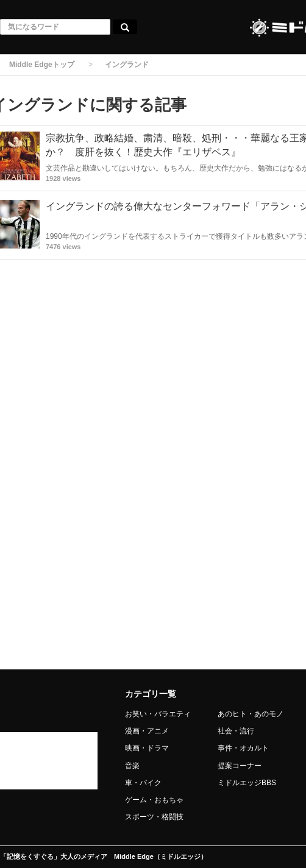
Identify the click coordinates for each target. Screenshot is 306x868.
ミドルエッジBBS (247, 783)
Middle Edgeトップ (42, 65)
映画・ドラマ (147, 748)
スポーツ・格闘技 (154, 817)
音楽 (132, 766)
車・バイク (143, 783)
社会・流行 (236, 731)
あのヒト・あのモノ (251, 714)
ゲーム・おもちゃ (154, 800)
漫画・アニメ (147, 731)
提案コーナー (240, 766)
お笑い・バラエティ (158, 714)
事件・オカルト (243, 748)
